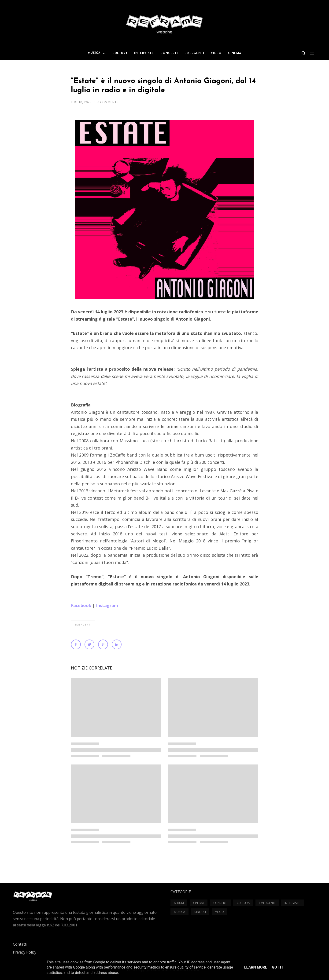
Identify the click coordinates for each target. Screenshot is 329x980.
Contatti (20, 944)
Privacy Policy (25, 952)
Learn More (256, 967)
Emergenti (83, 624)
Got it (278, 967)
